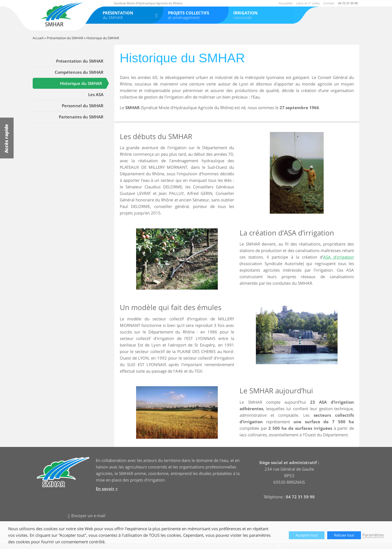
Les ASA (96, 94)
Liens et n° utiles (308, 3)
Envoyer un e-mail (88, 516)
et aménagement (196, 15)
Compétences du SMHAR (79, 72)
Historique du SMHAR (81, 83)
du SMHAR (131, 15)
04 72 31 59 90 (348, 3)
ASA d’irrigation (339, 257)
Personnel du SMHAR (83, 106)
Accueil (38, 38)
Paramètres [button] (373, 535)
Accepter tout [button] (307, 535)
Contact (329, 3)
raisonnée (261, 15)
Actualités (286, 3)
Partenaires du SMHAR (81, 117)
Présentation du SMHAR (65, 38)
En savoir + (107, 489)
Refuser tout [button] (344, 535)
